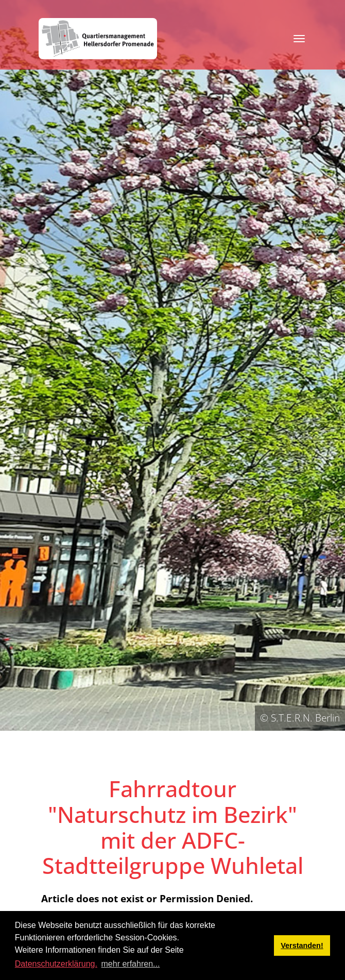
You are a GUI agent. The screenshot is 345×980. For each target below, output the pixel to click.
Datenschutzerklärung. (56, 964)
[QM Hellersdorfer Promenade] (98, 39)
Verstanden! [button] (302, 945)
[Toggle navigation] (299, 39)
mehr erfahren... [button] (131, 964)
